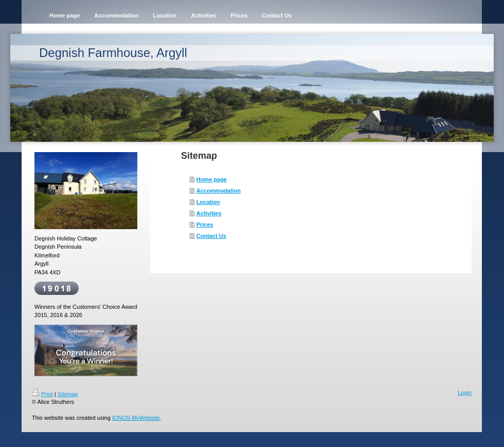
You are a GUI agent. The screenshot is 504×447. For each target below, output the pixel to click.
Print (42, 394)
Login (465, 393)
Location (208, 202)
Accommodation (219, 191)
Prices (205, 225)
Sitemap (68, 394)
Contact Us (211, 236)
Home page (212, 179)
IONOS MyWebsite (136, 418)
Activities (209, 213)
